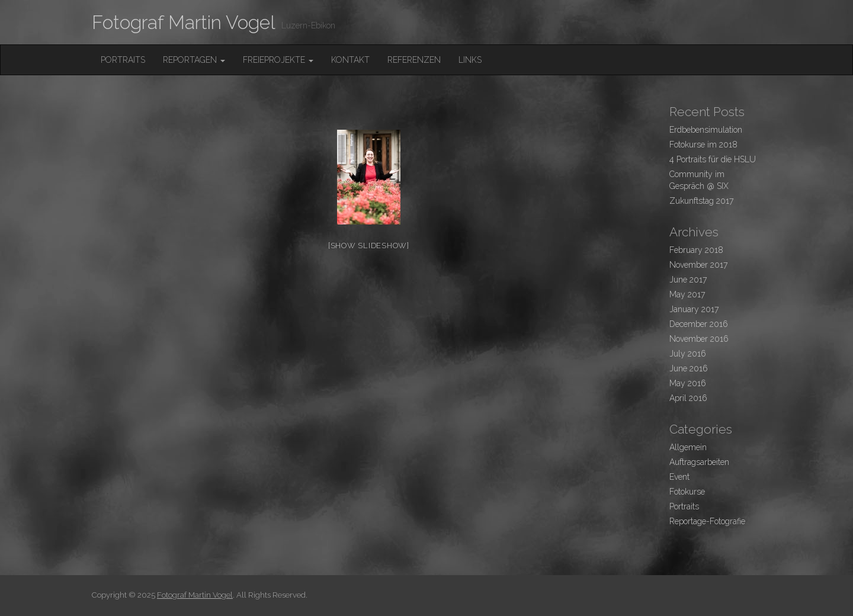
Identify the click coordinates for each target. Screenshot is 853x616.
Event (679, 477)
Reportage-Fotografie (707, 521)
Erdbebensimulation (706, 130)
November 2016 (699, 339)
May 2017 (687, 294)
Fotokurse (687, 492)
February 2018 (696, 250)
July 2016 (688, 354)
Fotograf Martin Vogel (184, 22)
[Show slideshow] (369, 246)
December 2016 (699, 324)
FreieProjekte (278, 60)
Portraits (123, 60)
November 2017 (698, 265)
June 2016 (689, 368)
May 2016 (688, 383)
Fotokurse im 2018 (703, 145)
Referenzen (414, 60)
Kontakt (350, 60)
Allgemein (688, 447)
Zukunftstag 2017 (701, 201)
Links (470, 60)
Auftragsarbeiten (699, 462)
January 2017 (694, 309)
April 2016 (688, 398)
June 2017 (688, 280)
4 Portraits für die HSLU (713, 159)
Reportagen (194, 60)
